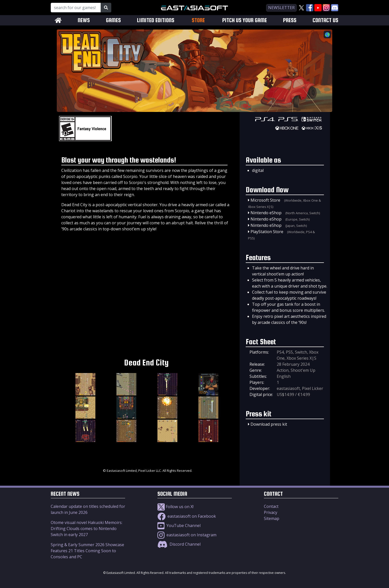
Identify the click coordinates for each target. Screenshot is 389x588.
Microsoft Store (265, 200)
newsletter (281, 8)
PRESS (290, 20)
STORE (198, 20)
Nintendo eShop (266, 213)
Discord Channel (179, 544)
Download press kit (269, 424)
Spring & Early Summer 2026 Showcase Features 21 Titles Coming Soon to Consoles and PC (87, 551)
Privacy (271, 512)
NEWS (84, 20)
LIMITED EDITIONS (156, 20)
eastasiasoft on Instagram (187, 535)
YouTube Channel (179, 525)
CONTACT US (325, 20)
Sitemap (272, 518)
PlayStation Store (267, 232)
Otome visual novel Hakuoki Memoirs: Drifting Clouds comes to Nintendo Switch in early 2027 (87, 529)
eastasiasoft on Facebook (187, 516)
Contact (271, 506)
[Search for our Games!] (76, 8)
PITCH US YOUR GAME (245, 20)
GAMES (113, 20)
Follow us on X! (175, 507)
